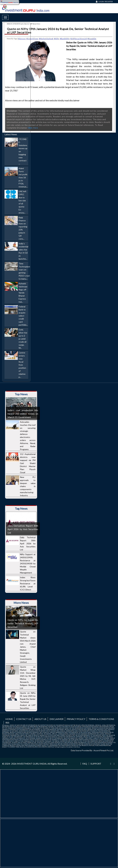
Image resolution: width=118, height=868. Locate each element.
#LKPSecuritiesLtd (79, 39)
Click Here (33, 128)
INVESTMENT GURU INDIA (32, 764)
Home (9, 719)
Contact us (24, 719)
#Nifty (57, 39)
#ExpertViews (32, 39)
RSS (7, 723)
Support (96, 764)
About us (40, 719)
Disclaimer (57, 719)
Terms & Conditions (101, 719)
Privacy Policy (76, 719)
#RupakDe (92, 39)
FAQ (85, 764)
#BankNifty (65, 39)
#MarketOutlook (46, 39)
